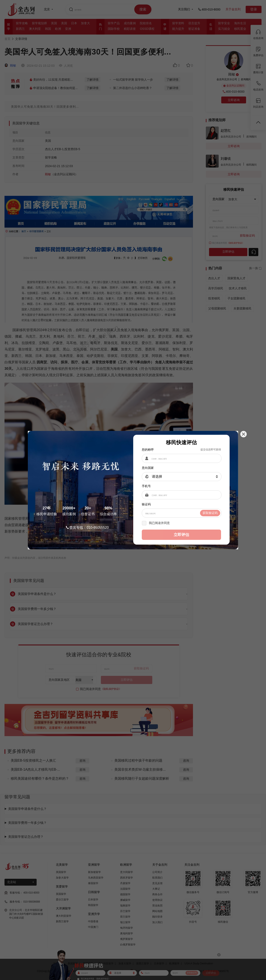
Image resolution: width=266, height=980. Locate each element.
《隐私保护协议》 (183, 523)
